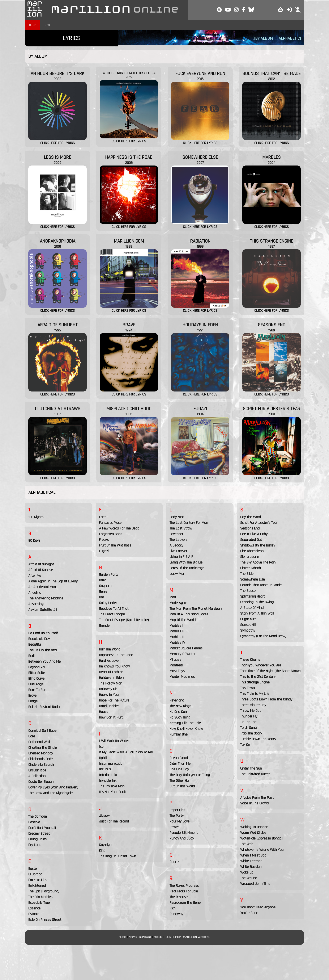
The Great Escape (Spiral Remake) (124, 620)
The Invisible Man (112, 786)
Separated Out (251, 540)
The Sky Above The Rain (258, 562)
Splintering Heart (253, 596)
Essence (34, 908)
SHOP (177, 937)
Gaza (103, 580)
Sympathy (248, 630)
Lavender (176, 534)
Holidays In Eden (111, 678)
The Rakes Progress (184, 886)
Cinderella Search (41, 765)
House (104, 712)
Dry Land (35, 845)
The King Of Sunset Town (117, 856)
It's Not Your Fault (112, 792)
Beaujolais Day (39, 639)
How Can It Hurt (111, 717)
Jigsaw (104, 816)
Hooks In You (109, 695)
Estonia (34, 914)
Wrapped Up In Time (255, 884)
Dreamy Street (39, 834)
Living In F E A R (181, 557)
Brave (32, 696)
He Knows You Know (114, 666)
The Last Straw (181, 528)
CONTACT (145, 937)
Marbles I (176, 626)
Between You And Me (44, 661)
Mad (173, 597)
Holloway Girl (108, 689)
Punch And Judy (182, 838)
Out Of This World (182, 786)
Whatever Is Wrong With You (262, 850)
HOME (33, 25)
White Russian (251, 867)
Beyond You (37, 667)
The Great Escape (112, 614)
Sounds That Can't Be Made (261, 585)
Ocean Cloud (179, 758)
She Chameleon (252, 551)
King (102, 851)
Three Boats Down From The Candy (266, 699)
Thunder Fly (249, 716)
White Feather (251, 861)
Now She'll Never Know (186, 729)
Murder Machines (182, 677)
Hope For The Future (114, 700)
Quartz (174, 862)
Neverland (177, 700)
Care (32, 736)
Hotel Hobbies (109, 706)
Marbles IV (177, 643)
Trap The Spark (251, 733)
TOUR (168, 937)
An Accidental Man (42, 587)
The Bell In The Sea (42, 650)
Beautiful (35, 644)
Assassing (36, 604)
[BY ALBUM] (264, 38)
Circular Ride (37, 770)
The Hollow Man (111, 683)
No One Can (178, 712)
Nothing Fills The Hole (185, 723)
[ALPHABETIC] (289, 38)
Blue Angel (36, 684)
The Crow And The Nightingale (50, 793)
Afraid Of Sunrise (41, 570)
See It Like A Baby (254, 534)
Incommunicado (111, 764)
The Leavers (178, 540)
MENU (48, 25)
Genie (103, 592)
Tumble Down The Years (258, 739)
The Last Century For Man (189, 523)
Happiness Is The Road (116, 655)
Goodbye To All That (114, 609)
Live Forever (178, 551)
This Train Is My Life (255, 694)
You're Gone (249, 913)
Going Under (108, 603)
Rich (172, 908)
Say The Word (251, 517)
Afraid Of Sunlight (41, 564)
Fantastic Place (110, 523)
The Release (179, 897)
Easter (33, 869)
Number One (179, 734)
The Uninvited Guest (255, 774)
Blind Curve (36, 679)
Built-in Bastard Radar (44, 707)
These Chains (250, 660)
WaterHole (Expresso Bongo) (261, 838)
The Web (247, 844)
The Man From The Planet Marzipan (196, 609)
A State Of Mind (252, 608)
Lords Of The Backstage (187, 568)
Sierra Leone (250, 557)
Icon (102, 747)
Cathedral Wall (39, 742)
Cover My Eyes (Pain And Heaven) (53, 787)
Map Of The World (183, 620)
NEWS (133, 937)
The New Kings (180, 706)
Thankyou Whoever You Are (261, 665)
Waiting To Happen (254, 827)
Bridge (33, 701)
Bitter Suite (37, 673)
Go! (101, 597)
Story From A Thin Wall (257, 613)
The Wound (249, 878)
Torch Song (248, 728)
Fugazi (104, 551)
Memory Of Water (182, 654)
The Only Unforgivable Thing (190, 775)
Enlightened (37, 886)
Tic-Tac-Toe (248, 722)
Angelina (35, 593)
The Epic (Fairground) (44, 891)
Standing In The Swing (257, 602)
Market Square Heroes (186, 648)
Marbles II (177, 631)
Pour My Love (180, 821)
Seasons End (250, 528)
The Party (177, 816)
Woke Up (247, 872)
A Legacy (176, 545)
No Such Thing (180, 717)
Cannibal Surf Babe (42, 731)
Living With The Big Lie (186, 562)
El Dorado (35, 874)
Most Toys (177, 671)
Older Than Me (180, 764)
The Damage (38, 816)
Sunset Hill (248, 625)
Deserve (34, 822)
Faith (103, 517)
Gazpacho (106, 586)
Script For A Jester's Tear (259, 523)
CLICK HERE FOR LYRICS (57, 143)
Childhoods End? (40, 759)
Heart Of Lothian (111, 672)
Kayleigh (105, 845)
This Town (247, 688)
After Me (35, 576)
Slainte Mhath (251, 568)
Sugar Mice (248, 619)
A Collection (37, 776)
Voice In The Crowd (254, 803)
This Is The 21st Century (258, 677)
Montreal (176, 665)
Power (174, 827)
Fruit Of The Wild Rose (115, 545)
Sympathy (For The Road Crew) (263, 636)
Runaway (176, 914)
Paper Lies (177, 810)
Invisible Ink (108, 781)
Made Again (178, 603)
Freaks (104, 540)
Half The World (110, 649)
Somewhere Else (253, 579)
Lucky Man (177, 574)
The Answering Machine (46, 598)
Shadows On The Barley (258, 545)
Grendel (105, 626)
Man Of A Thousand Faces (189, 614)
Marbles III (177, 637)
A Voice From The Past (257, 798)
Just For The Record (114, 821)
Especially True (39, 903)
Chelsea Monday (41, 753)
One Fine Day (179, 769)
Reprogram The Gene (185, 903)
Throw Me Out (250, 711)
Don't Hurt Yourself (42, 828)
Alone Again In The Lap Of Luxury (53, 581)
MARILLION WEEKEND (197, 937)
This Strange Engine (255, 682)
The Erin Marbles (40, 897)
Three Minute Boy (253, 705)
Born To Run (37, 690)
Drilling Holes (37, 839)
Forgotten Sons (111, 534)
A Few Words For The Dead (119, 528)
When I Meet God (253, 855)
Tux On (245, 745)
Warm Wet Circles (253, 833)
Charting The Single (43, 748)
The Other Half (180, 781)
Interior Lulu (108, 775)
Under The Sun (251, 768)
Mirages (175, 660)
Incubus (105, 769)
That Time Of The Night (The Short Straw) (270, 671)
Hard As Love (109, 661)
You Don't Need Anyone (258, 907)
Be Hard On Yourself (43, 633)
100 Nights (36, 517)
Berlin (32, 656)
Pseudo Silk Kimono (184, 833)
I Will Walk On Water (114, 741)
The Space (248, 591)
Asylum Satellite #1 (42, 610)
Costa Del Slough (41, 782)
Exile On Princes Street (45, 920)
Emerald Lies (38, 880)
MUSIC (158, 937)
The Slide (247, 574)
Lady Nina (177, 517)
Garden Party (109, 575)
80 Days (34, 541)
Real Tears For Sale (184, 891)
